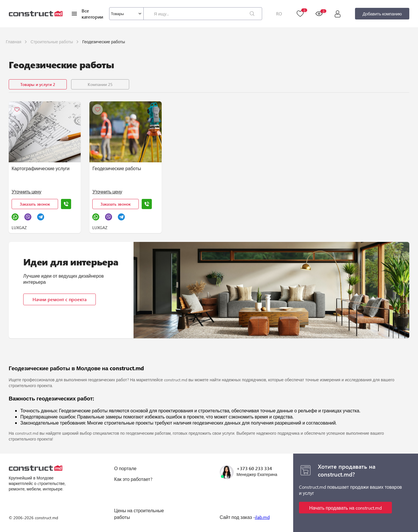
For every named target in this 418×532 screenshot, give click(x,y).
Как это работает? (133, 479)
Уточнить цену (26, 192)
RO (279, 14)
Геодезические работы (117, 168)
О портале (125, 468)
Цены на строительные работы (139, 514)
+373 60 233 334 (254, 468)
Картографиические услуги (40, 168)
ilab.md (262, 517)
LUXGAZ (19, 228)
